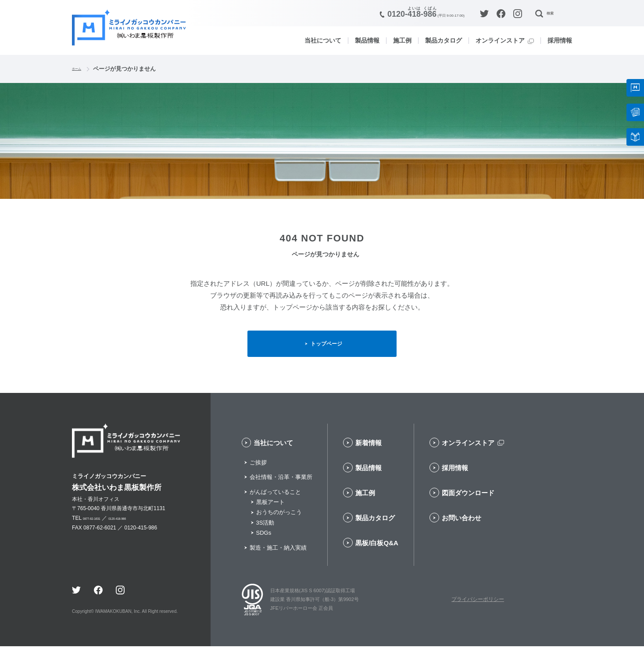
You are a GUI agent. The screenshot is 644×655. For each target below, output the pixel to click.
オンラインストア (500, 40)
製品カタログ (444, 40)
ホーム (80, 69)
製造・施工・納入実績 (278, 556)
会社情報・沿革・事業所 (281, 486)
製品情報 (367, 40)
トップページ (328, 347)
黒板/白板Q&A (377, 552)
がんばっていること (275, 501)
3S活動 (265, 531)
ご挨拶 (258, 471)
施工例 (402, 40)
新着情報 (369, 452)
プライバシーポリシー (478, 608)
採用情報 (560, 40)
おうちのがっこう (279, 521)
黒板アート (270, 511)
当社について (323, 40)
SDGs (264, 542)
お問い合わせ (462, 527)
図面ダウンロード (468, 502)
